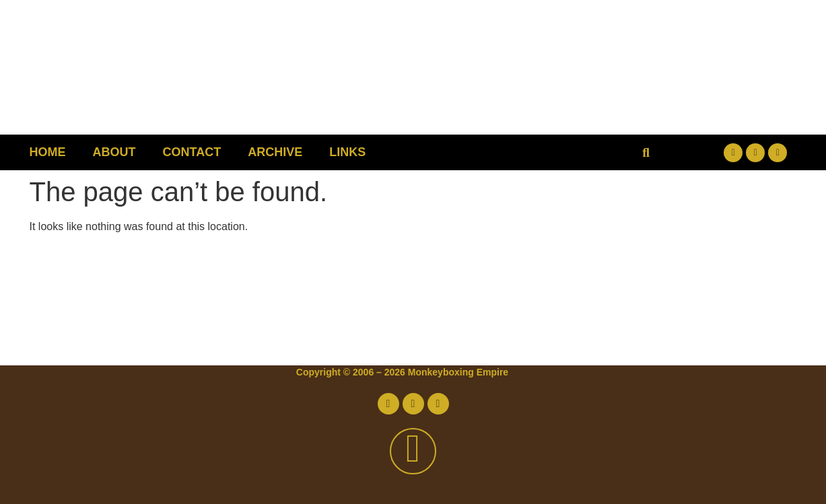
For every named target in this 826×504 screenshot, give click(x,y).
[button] (646, 152)
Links (347, 152)
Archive (275, 152)
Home (48, 152)
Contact (192, 152)
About (114, 152)
